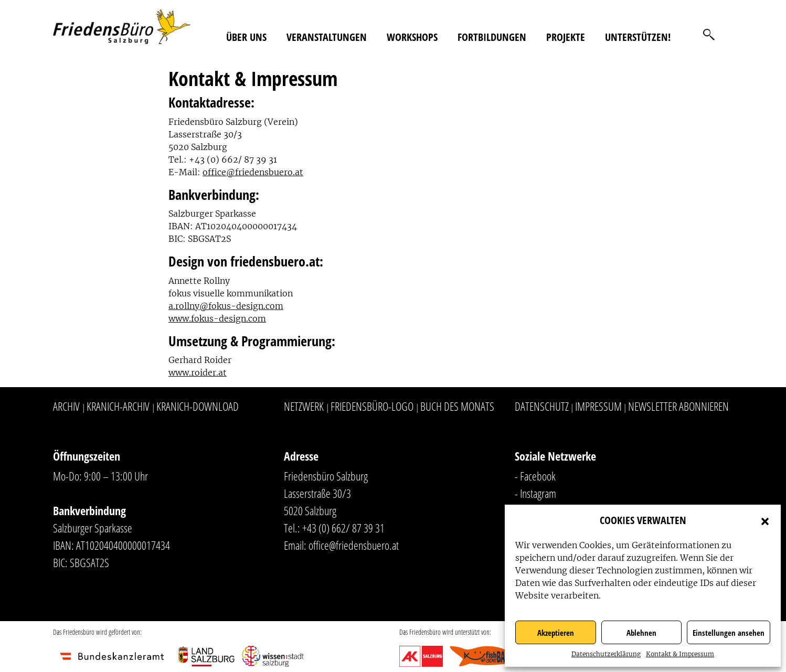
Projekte (566, 37)
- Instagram (535, 493)
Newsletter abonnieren (678, 406)
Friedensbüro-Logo (372, 406)
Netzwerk (304, 406)
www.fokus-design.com (217, 318)
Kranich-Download (198, 406)
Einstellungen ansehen (729, 633)
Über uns (246, 37)
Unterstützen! (638, 37)
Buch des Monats (457, 406)
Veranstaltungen (327, 37)
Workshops (412, 37)
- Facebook (535, 476)
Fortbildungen (492, 37)
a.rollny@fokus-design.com (226, 306)
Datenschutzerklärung (606, 654)
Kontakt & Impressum (680, 654)
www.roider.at (198, 372)
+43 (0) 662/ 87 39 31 (343, 528)
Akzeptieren (556, 633)
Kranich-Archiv (118, 406)
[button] (765, 520)
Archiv (66, 406)
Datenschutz (542, 406)
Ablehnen (641, 633)
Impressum (598, 406)
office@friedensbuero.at (253, 172)
